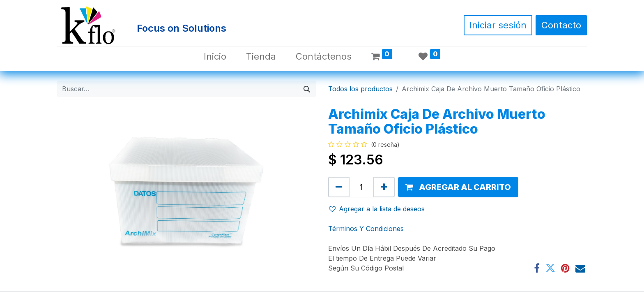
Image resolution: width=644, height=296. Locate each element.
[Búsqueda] (307, 89)
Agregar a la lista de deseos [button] (377, 209)
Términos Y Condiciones (366, 229)
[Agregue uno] (384, 187)
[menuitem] (215, 57)
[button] (458, 187)
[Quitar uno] (339, 187)
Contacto (561, 25)
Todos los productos (360, 89)
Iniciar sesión (498, 25)
